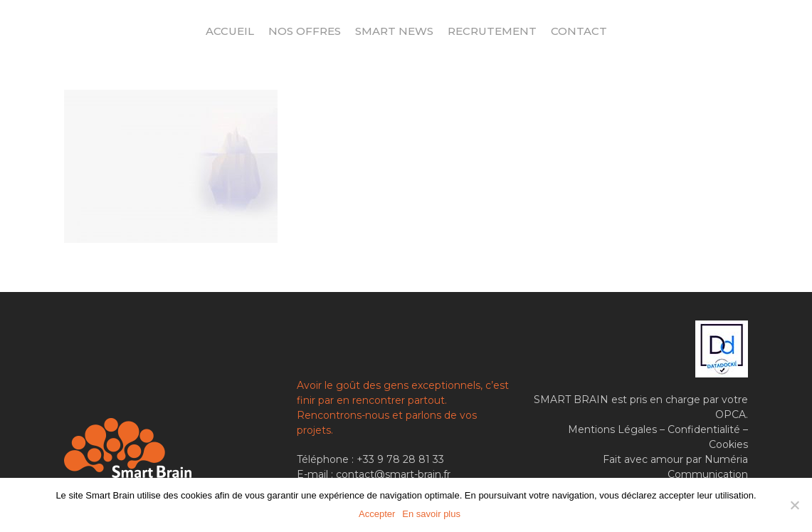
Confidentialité (704, 429)
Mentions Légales (612, 429)
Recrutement (492, 31)
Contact (579, 31)
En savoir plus (431, 514)
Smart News (394, 31)
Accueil (230, 31)
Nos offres (305, 31)
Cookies (728, 444)
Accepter (377, 514)
